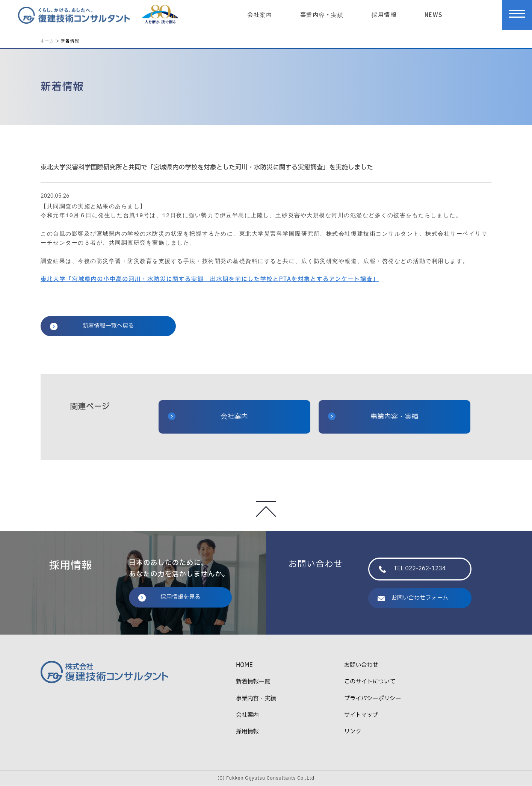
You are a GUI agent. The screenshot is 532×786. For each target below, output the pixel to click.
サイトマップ (361, 716)
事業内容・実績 (322, 14)
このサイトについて (370, 682)
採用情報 (384, 14)
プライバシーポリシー (373, 699)
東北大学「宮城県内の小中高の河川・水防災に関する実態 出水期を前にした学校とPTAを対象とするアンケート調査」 (210, 280)
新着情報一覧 (253, 682)
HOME (244, 666)
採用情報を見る (169, 597)
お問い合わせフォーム (413, 598)
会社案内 (260, 14)
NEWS (434, 14)
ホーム (47, 41)
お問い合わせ (361, 666)
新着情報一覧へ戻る (92, 326)
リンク (353, 732)
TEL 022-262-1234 (412, 569)
